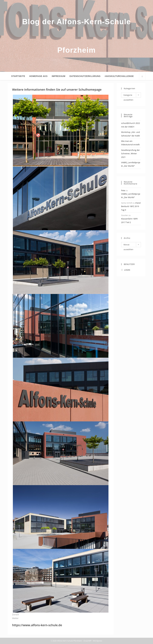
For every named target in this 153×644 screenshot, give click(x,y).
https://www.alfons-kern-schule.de (37, 625)
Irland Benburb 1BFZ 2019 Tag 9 (131, 206)
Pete (123, 190)
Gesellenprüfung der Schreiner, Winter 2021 (131, 154)
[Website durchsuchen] (142, 76)
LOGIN (127, 270)
